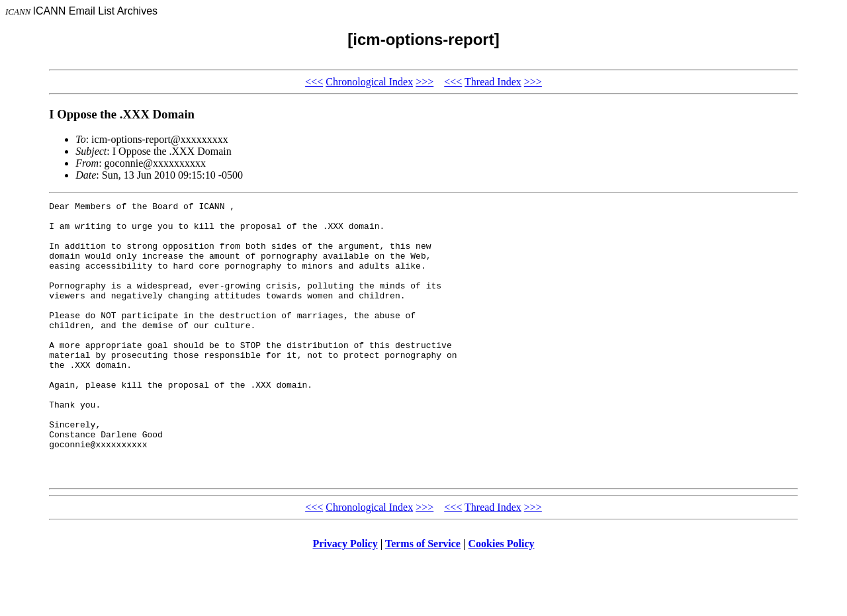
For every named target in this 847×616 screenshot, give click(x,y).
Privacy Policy (345, 599)
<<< (314, 82)
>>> (424, 82)
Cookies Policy (502, 599)
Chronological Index (369, 82)
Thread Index (493, 82)
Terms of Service (423, 599)
